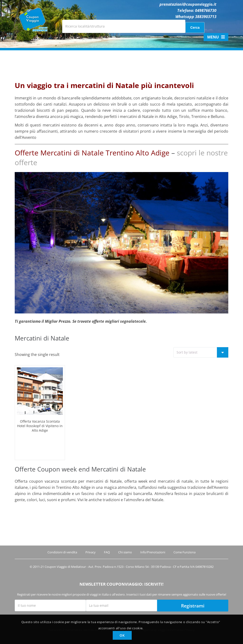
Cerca (195, 28)
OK (122, 635)
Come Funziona (185, 552)
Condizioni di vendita (62, 552)
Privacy (91, 552)
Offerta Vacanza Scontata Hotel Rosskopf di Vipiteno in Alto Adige (40, 426)
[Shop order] (201, 352)
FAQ (107, 552)
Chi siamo (125, 552)
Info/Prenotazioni (153, 552)
